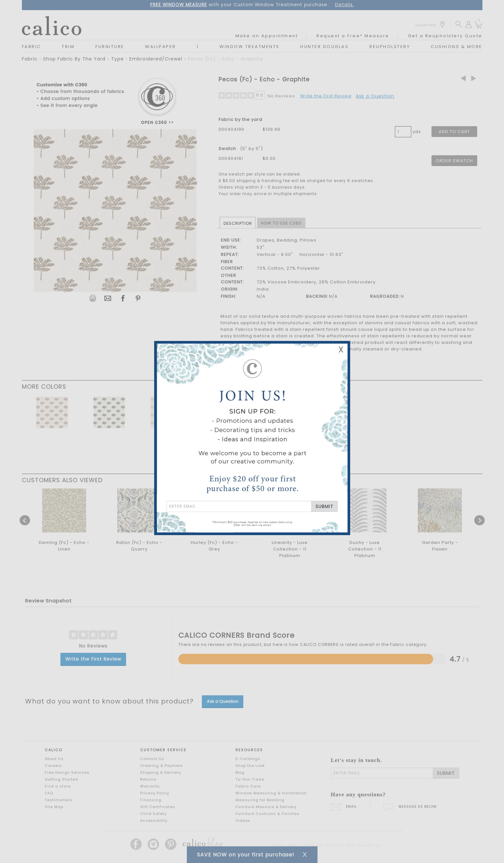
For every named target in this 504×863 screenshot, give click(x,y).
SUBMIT (325, 506)
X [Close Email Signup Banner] (341, 350)
